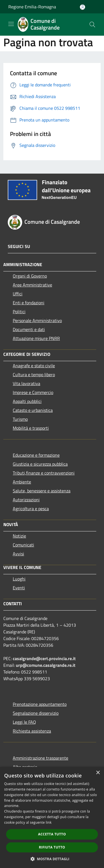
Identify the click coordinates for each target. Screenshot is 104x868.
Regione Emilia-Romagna (32, 7)
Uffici (18, 294)
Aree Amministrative (32, 285)
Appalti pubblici (27, 401)
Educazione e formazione (36, 455)
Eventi (19, 588)
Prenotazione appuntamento (40, 704)
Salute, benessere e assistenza (42, 491)
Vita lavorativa (26, 383)
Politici (19, 312)
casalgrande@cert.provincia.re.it (44, 658)
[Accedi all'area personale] (83, 7)
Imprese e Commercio (33, 392)
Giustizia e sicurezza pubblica (40, 464)
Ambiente (22, 482)
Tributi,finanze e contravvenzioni (44, 473)
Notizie (19, 536)
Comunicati (23, 545)
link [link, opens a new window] (49, 822)
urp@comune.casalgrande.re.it (46, 665)
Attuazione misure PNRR (36, 338)
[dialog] (52, 817)
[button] (52, 859)
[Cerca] (92, 25)
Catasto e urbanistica (33, 410)
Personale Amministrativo (37, 320)
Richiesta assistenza (32, 731)
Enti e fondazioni (29, 303)
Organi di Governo (30, 276)
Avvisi (18, 554)
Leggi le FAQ (24, 722)
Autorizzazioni (26, 500)
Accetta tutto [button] (52, 834)
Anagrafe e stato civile (34, 366)
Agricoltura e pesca (31, 509)
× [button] (98, 773)
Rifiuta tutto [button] (52, 847)
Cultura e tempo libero (34, 375)
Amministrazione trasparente (40, 758)
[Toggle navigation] (11, 24)
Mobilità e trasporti (31, 428)
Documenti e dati (29, 329)
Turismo (20, 419)
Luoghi (19, 579)
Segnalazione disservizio (36, 713)
